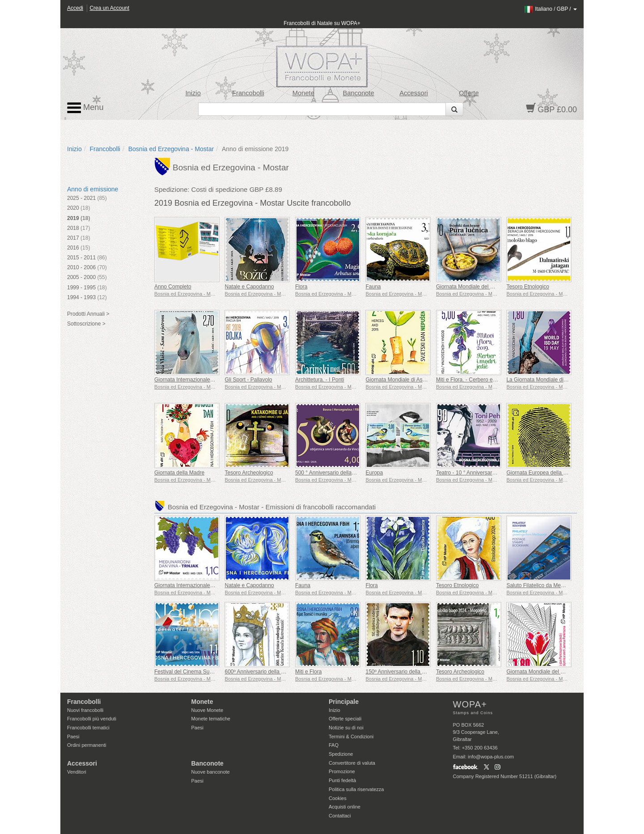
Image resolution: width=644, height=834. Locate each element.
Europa (374, 473)
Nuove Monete (208, 710)
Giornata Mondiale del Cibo (468, 287)
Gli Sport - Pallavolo (248, 380)
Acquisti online (345, 807)
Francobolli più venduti (92, 719)
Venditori (77, 772)
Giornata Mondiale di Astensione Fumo (412, 380)
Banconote (359, 93)
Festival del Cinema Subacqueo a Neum (202, 672)
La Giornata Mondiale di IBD (540, 380)
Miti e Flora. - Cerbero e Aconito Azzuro (483, 380)
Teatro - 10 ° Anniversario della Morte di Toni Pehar (497, 473)
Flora (301, 287)
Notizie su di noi (346, 728)
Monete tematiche (211, 719)
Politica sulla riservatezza (356, 789)
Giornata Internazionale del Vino (193, 585)
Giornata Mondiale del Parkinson (545, 672)
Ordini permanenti (87, 745)
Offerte (469, 93)
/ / (550, 9)
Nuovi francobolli (85, 710)
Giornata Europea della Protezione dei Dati (557, 473)
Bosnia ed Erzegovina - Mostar (171, 149)
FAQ (334, 745)
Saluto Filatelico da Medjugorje (543, 585)
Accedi (75, 8)
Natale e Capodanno (249, 287)
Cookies (338, 798)
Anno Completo (173, 287)
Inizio (193, 93)
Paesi (73, 737)
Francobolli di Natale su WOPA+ (322, 23)
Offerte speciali (345, 719)
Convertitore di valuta (352, 763)
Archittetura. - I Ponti (320, 380)
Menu (85, 108)
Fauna (373, 287)
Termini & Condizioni (351, 737)
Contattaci (340, 816)
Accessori (414, 93)
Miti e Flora (308, 672)
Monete (303, 93)
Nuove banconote (211, 772)
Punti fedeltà (342, 780)
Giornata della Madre (179, 473)
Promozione (342, 771)
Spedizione (341, 754)
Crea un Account (109, 8)
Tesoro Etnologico (527, 287)
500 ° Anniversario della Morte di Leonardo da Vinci (356, 473)
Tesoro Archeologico (249, 473)
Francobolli (248, 93)
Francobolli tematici (88, 728)
